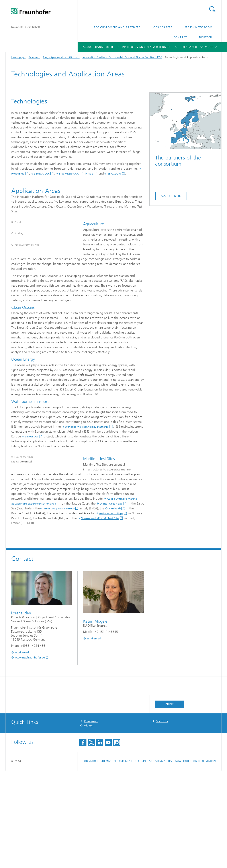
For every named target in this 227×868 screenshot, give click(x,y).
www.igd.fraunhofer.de (30, 755)
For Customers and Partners (117, 27)
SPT (144, 859)
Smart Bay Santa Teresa (35, 606)
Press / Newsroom (198, 27)
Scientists (162, 819)
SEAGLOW (114, 174)
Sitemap (106, 859)
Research (190, 47)
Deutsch (206, 37)
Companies (91, 819)
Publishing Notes (160, 859)
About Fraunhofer (98, 47)
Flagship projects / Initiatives (61, 57)
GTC (137, 859)
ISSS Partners (171, 196)
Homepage (18, 57)
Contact (180, 37)
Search (212, 9)
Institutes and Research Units (146, 47)
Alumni (89, 823)
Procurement (123, 859)
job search (91, 859)
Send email (22, 750)
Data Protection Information (195, 859)
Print (170, 802)
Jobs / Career (162, 27)
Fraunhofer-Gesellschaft (26, 27)
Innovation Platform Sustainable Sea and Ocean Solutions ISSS (122, 57)
